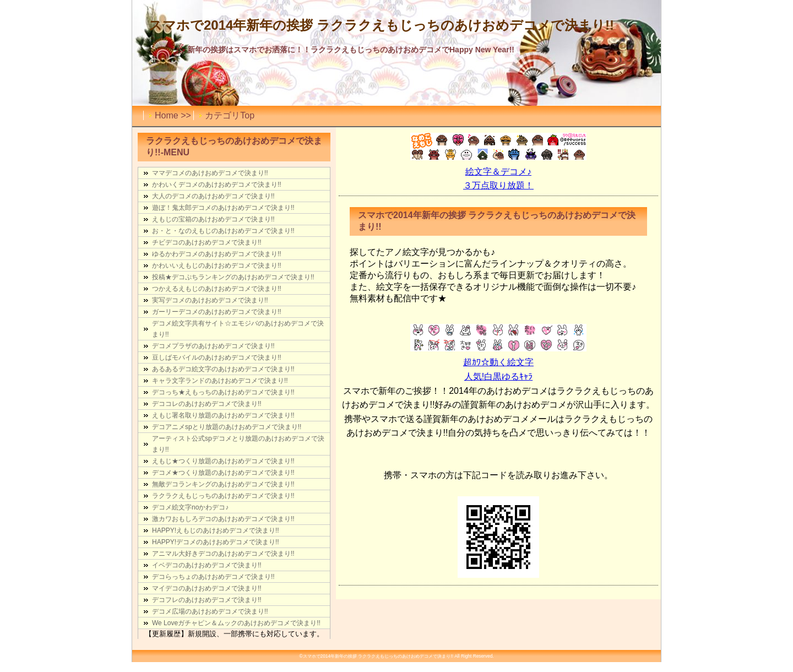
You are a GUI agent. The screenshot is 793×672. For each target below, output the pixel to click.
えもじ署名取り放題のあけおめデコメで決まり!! (223, 415)
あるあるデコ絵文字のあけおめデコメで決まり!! (223, 369)
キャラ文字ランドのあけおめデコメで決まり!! (220, 381)
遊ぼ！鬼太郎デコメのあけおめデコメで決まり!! (223, 208)
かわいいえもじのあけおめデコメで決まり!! (217, 265)
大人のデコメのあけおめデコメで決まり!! (213, 196)
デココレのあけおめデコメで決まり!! (207, 404)
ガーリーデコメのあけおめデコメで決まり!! (217, 312)
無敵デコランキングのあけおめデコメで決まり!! (223, 484)
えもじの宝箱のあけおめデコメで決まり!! (213, 219)
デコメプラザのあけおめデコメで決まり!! (213, 346)
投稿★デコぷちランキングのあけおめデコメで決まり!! (233, 277)
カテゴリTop (230, 115)
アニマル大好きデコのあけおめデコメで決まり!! (223, 554)
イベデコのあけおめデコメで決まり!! (207, 565)
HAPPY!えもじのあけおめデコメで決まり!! (216, 530)
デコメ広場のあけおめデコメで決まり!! (210, 611)
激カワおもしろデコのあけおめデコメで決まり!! (223, 519)
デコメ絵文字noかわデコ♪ (190, 507)
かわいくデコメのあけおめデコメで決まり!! (217, 185)
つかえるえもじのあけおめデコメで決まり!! (217, 289)
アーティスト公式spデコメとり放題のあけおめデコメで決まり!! (238, 444)
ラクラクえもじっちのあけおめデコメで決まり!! (223, 496)
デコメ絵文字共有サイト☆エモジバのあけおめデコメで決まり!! (238, 329)
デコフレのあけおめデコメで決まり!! (207, 600)
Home (167, 115)
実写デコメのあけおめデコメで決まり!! (210, 300)
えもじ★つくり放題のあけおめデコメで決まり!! (223, 461)
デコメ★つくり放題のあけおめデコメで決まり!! (223, 473)
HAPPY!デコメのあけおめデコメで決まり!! (216, 542)
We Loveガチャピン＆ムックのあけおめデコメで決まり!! (236, 623)
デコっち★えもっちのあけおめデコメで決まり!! (223, 392)
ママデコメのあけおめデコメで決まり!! (210, 173)
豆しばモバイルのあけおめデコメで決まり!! (217, 357)
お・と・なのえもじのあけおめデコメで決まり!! (223, 231)
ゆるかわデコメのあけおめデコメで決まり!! (217, 254)
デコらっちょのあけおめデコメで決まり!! (213, 577)
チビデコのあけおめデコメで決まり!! (207, 242)
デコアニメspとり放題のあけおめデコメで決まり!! (227, 427)
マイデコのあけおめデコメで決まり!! (207, 588)
